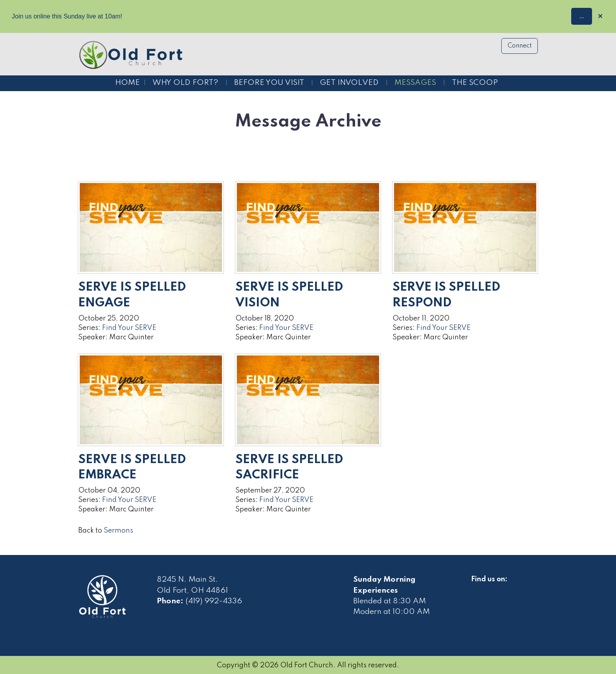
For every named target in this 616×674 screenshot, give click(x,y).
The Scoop (475, 83)
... (582, 16)
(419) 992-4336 (214, 601)
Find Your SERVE (129, 328)
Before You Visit (269, 83)
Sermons (118, 531)
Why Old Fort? (185, 83)
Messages (415, 83)
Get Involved (349, 83)
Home (127, 83)
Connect (520, 46)
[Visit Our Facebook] (477, 588)
